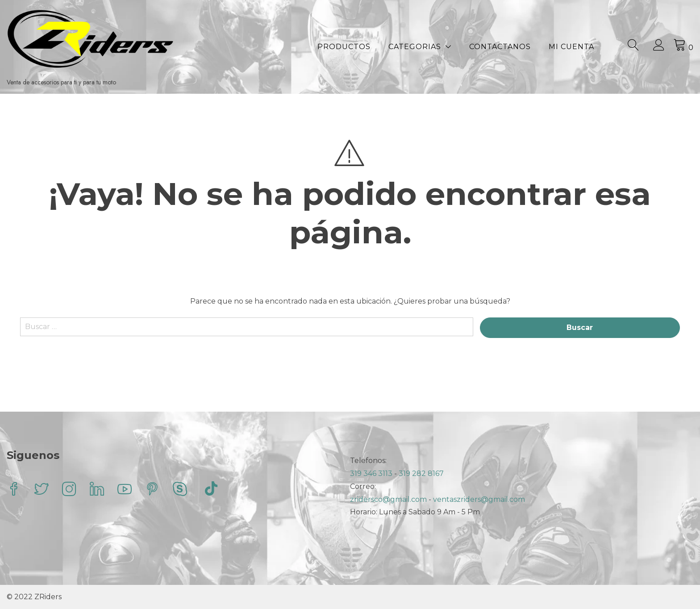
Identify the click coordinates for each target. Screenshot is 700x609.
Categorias (415, 47)
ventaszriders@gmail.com (479, 499)
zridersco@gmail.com (388, 499)
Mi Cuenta (571, 47)
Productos (344, 47)
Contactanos (500, 47)
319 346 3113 (372, 473)
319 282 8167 (421, 473)
